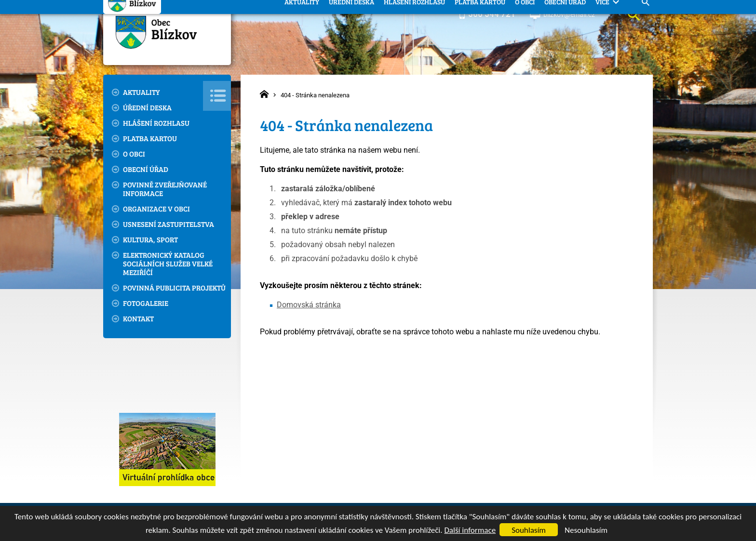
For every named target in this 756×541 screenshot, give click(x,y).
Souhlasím (529, 530)
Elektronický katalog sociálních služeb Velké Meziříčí (168, 264)
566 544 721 (492, 14)
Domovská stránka (309, 305)
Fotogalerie (146, 303)
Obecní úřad (146, 169)
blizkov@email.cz (569, 14)
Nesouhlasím (586, 530)
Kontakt (138, 318)
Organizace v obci (156, 209)
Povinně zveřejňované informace (165, 189)
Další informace (470, 530)
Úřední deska (147, 107)
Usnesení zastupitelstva (169, 224)
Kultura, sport (150, 239)
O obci (134, 154)
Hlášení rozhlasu (156, 123)
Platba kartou (150, 138)
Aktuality (142, 92)
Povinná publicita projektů (174, 288)
